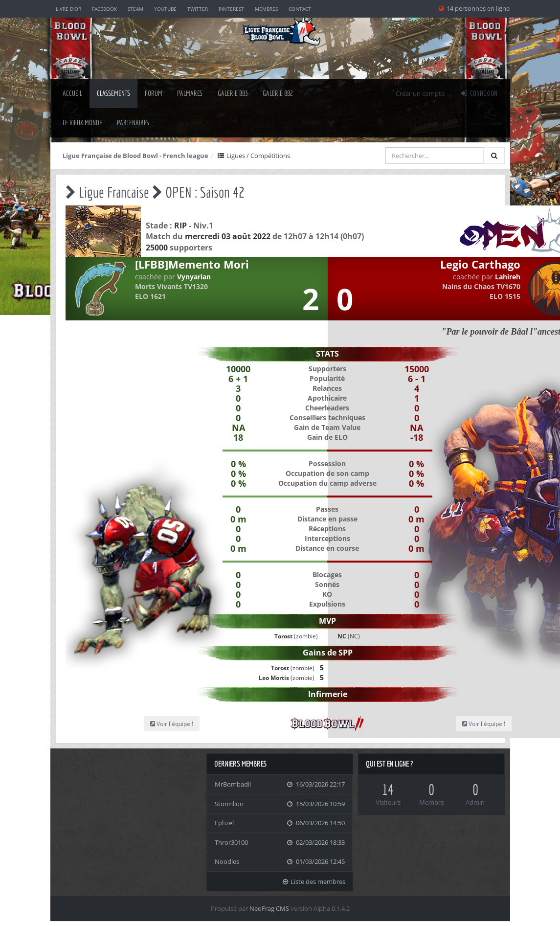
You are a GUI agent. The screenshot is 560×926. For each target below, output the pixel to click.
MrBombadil (233, 784)
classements (113, 93)
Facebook (104, 9)
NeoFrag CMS (269, 908)
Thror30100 (231, 842)
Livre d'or (68, 9)
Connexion (478, 93)
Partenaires (133, 123)
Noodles (227, 861)
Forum (154, 93)
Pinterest (231, 9)
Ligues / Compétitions (254, 156)
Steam (135, 9)
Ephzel (224, 823)
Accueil (72, 93)
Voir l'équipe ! (172, 724)
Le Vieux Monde (82, 123)
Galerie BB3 (233, 93)
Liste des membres (314, 881)
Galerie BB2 (278, 93)
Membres (266, 9)
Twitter (198, 9)
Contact (300, 9)
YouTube (165, 9)
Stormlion (229, 804)
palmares (190, 93)
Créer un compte (420, 93)
